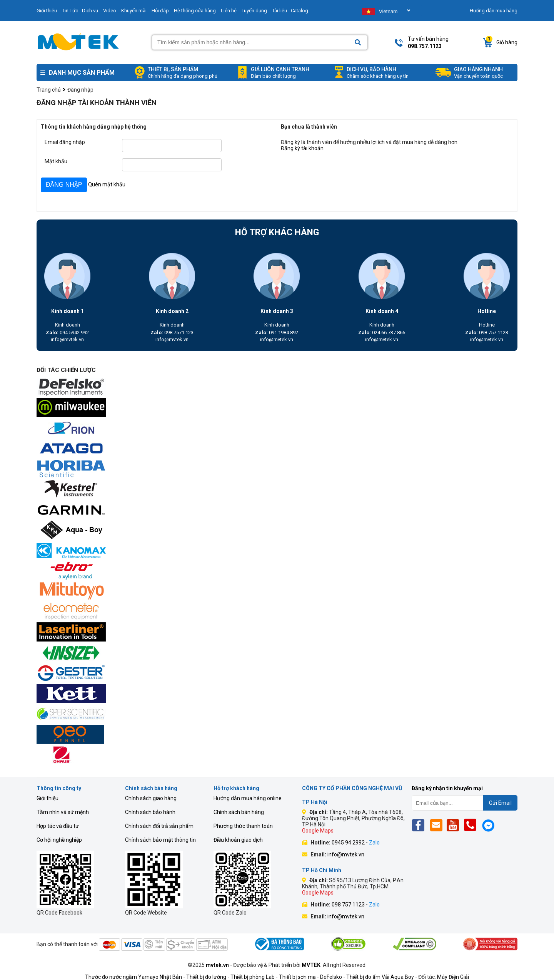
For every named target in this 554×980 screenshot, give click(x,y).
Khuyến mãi (134, 11)
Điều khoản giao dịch (238, 840)
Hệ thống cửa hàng (195, 11)
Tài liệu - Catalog (290, 11)
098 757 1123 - (356, 905)
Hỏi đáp (160, 11)
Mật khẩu (56, 161)
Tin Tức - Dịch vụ (80, 11)
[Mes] (490, 825)
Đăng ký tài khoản (302, 148)
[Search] (358, 43)
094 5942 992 (67, 333)
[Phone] (472, 825)
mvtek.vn (217, 965)
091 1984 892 (277, 333)
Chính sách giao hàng (151, 798)
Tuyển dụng (254, 11)
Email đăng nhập (65, 142)
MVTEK (311, 965)
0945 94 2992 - (356, 843)
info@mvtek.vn (67, 339)
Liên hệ (229, 11)
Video (110, 11)
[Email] (438, 825)
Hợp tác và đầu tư (58, 826)
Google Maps (318, 831)
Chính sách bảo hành (150, 812)
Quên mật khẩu (107, 184)
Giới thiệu (47, 11)
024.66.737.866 (382, 333)
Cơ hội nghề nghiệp (59, 840)
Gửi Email (500, 803)
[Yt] (455, 825)
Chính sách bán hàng (239, 812)
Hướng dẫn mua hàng (494, 11)
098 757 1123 (487, 333)
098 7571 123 (172, 333)
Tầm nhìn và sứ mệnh (63, 812)
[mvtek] (277, 388)
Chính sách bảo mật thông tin (160, 840)
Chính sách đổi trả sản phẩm (159, 826)
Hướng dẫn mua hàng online (248, 798)
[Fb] (420, 825)
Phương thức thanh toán (243, 826)
